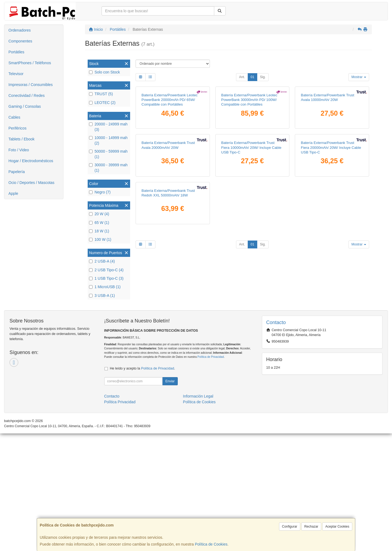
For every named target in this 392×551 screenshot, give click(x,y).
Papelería (17, 172)
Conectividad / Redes (27, 96)
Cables (14, 117)
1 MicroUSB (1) (105, 287)
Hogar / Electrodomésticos (31, 161)
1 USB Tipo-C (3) (106, 278)
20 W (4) (99, 214)
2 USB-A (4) (102, 261)
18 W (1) (99, 231)
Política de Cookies (211, 544)
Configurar (290, 527)
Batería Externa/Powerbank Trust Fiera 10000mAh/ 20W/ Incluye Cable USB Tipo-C (251, 263)
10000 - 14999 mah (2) (108, 140)
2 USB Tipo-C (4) (106, 270)
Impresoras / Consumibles (31, 85)
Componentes (20, 41)
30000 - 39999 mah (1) (108, 168)
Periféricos (17, 128)
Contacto (112, 514)
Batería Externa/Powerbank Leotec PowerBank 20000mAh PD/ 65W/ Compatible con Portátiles (170, 157)
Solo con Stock (104, 72)
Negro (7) (100, 192)
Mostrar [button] (359, 77)
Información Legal (198, 514)
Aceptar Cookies (337, 527)
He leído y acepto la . (143, 486)
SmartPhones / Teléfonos (30, 63)
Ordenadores (20, 30)
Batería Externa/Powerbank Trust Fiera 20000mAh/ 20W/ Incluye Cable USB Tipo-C (331, 263)
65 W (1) (99, 223)
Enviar (170, 499)
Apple (13, 193)
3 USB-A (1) (102, 295)
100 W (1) (100, 239)
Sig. (263, 77)
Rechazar (311, 527)
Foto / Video (19, 150)
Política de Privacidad (211, 474)
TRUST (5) (101, 94)
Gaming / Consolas (25, 106)
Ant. (242, 77)
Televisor (16, 74)
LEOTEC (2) (102, 103)
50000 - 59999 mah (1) (108, 154)
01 (252, 77)
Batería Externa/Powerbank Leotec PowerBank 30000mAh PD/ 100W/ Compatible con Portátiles (249, 157)
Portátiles (16, 52)
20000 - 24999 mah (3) (108, 127)
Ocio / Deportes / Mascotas (31, 183)
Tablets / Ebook (22, 139)
